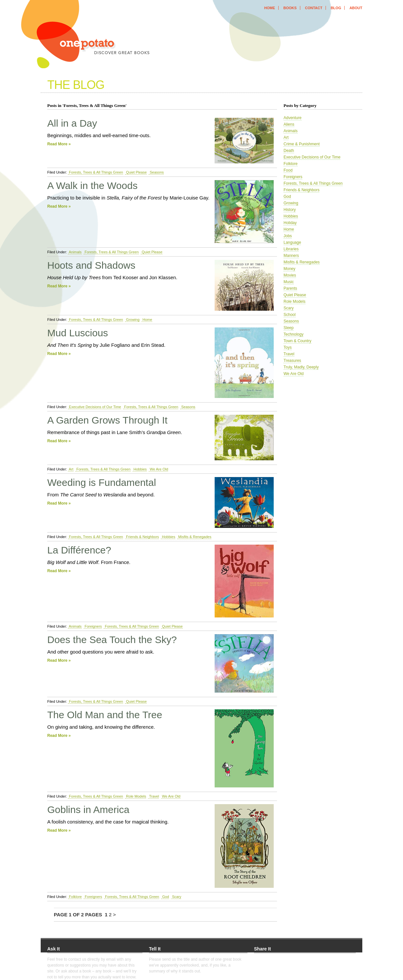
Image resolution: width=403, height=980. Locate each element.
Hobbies (140, 469)
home (270, 8)
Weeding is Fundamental (102, 482)
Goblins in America (88, 810)
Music (289, 282)
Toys (288, 347)
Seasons (156, 172)
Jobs (288, 236)
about (356, 8)
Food (288, 170)
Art (71, 469)
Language (292, 242)
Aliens (289, 124)
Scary (176, 897)
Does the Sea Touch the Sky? (112, 640)
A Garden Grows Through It (107, 420)
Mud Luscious (78, 333)
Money (289, 269)
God (165, 897)
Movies (290, 275)
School (290, 315)
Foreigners (93, 626)
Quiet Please (136, 172)
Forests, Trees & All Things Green (95, 172)
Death (289, 151)
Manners (291, 256)
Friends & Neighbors (142, 537)
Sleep (289, 328)
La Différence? (79, 550)
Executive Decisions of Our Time (95, 407)
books (290, 8)
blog (336, 8)
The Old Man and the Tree (105, 715)
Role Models (136, 796)
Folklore (75, 897)
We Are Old (158, 469)
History (290, 210)
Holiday (290, 223)
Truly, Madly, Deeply (301, 367)
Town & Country (297, 341)
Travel (153, 796)
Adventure (293, 118)
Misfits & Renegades (194, 537)
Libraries (291, 249)
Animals (75, 252)
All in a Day (72, 123)
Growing (132, 320)
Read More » (59, 144)
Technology (294, 334)
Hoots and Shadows (91, 265)
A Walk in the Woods (92, 186)
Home (147, 320)
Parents (290, 288)
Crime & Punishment (302, 144)
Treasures (292, 361)
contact (314, 8)
